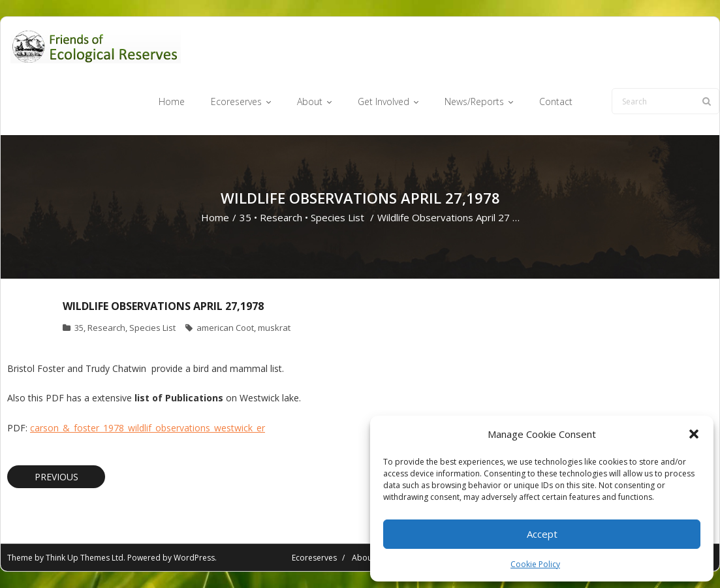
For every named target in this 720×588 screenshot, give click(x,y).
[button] (694, 434)
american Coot (225, 328)
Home (215, 217)
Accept (542, 534)
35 (245, 217)
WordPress (194, 558)
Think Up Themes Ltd (85, 558)
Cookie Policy (535, 564)
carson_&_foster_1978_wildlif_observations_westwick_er (148, 428)
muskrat (274, 328)
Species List (337, 217)
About (363, 558)
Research (281, 217)
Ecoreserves (314, 558)
